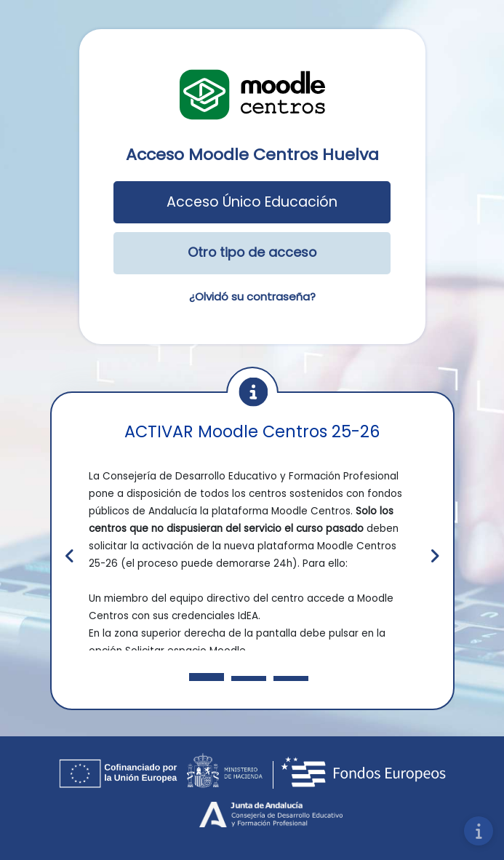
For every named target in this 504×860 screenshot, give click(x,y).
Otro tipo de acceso (252, 252)
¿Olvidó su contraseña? (252, 296)
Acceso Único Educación (252, 202)
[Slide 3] (249, 678)
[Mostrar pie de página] (479, 831)
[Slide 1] (207, 677)
